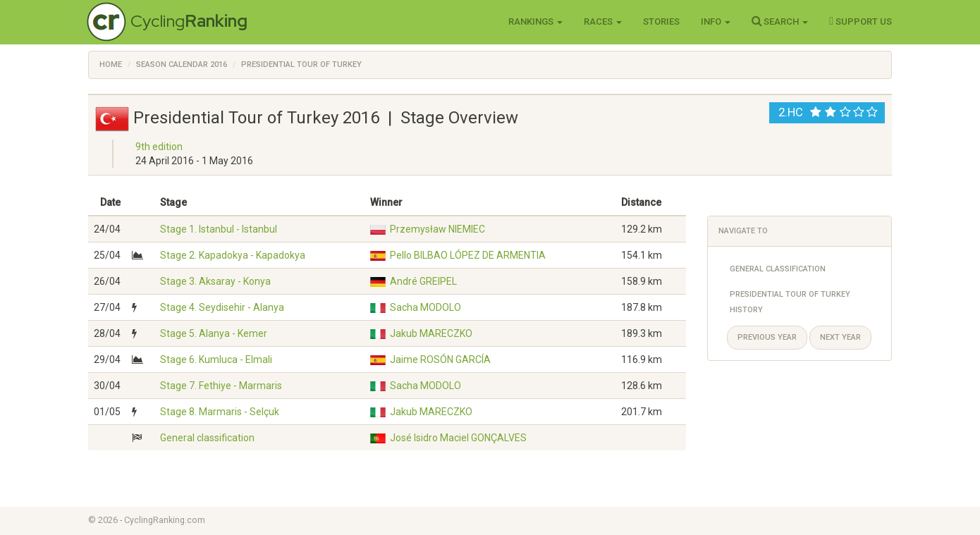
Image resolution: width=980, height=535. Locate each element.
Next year (840, 337)
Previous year (767, 337)
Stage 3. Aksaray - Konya (215, 281)
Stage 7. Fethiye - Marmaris (221, 386)
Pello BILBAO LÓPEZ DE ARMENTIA (468, 255)
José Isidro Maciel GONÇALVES (458, 438)
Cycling (189, 21)
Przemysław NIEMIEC (437, 229)
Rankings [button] (535, 21)
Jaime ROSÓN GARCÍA (440, 359)
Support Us (860, 21)
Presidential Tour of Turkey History (790, 302)
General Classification (778, 269)
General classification (207, 438)
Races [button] (603, 21)
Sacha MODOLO (425, 307)
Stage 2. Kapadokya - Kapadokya (233, 255)
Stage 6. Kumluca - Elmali (216, 359)
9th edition (159, 147)
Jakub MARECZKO (431, 333)
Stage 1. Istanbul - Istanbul (219, 229)
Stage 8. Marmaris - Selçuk (220, 412)
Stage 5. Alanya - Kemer (214, 333)
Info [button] (716, 21)
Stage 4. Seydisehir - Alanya (222, 307)
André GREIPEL (423, 281)
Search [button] (780, 21)
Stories (661, 21)
